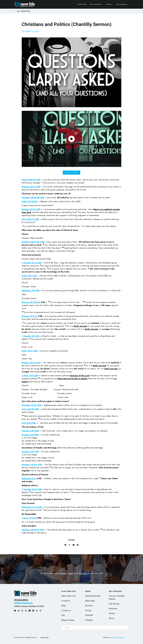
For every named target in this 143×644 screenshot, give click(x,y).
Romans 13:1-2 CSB (31, 209)
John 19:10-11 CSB (30, 219)
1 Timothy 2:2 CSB (31, 336)
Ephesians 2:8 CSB (31, 290)
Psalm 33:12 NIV (30, 201)
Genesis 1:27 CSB (30, 435)
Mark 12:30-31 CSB (31, 180)
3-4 (36, 316)
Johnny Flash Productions (117, 637)
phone (63, 573)
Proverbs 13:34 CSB (31, 405)
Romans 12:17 (28, 302)
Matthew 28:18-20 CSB (33, 197)
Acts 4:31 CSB (29, 423)
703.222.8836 (21, 600)
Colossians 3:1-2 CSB (32, 507)
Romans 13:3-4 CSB (31, 363)
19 (36, 302)
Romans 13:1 (28, 316)
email (71, 573)
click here (83, 573)
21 (39, 302)
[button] (102, 4)
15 (35, 518)
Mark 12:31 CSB (29, 351)
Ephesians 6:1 (28, 478)
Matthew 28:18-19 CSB (33, 530)
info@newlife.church (23, 603)
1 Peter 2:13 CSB (30, 375)
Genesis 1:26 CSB (30, 431)
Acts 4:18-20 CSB (30, 409)
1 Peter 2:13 (27, 518)
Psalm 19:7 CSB (29, 276)
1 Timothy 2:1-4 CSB (31, 263)
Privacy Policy (45, 637)
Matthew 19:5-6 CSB (32, 465)
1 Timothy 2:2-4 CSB (32, 489)
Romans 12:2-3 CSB (31, 187)
